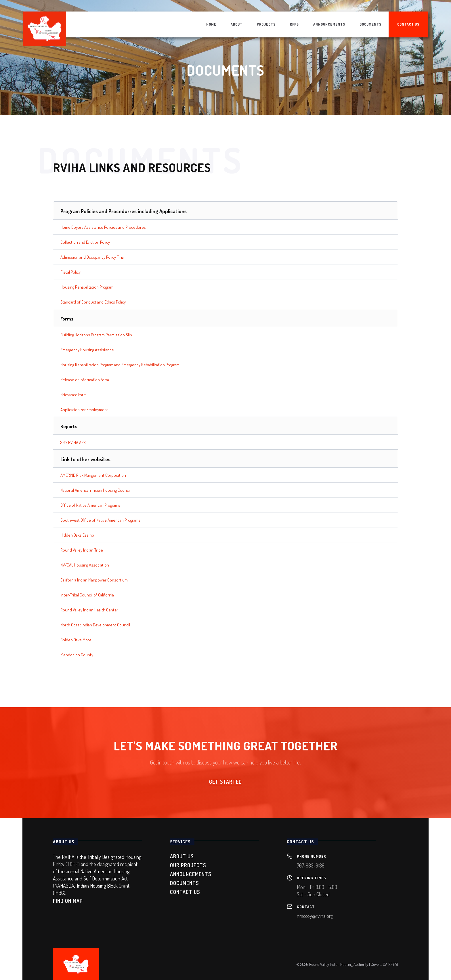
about (237, 24)
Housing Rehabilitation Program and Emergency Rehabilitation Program (120, 365)
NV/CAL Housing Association (85, 565)
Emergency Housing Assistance (87, 350)
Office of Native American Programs (90, 505)
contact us (408, 24)
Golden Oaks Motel (76, 640)
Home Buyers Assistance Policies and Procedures (103, 227)
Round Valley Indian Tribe (82, 550)
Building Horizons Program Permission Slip (96, 335)
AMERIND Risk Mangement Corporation (93, 475)
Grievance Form (73, 395)
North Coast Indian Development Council (95, 625)
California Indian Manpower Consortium (94, 580)
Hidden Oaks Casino (77, 535)
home (211, 24)
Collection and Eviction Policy (85, 242)
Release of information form (85, 380)
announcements (329, 24)
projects (266, 24)
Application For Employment (84, 410)
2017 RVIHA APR (73, 442)
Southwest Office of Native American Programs (100, 520)
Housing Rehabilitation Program (87, 287)
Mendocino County (77, 655)
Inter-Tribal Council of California (87, 595)
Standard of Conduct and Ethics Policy (93, 302)
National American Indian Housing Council (95, 490)
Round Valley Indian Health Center (89, 610)
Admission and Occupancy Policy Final (92, 257)
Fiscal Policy (70, 272)
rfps (294, 24)
